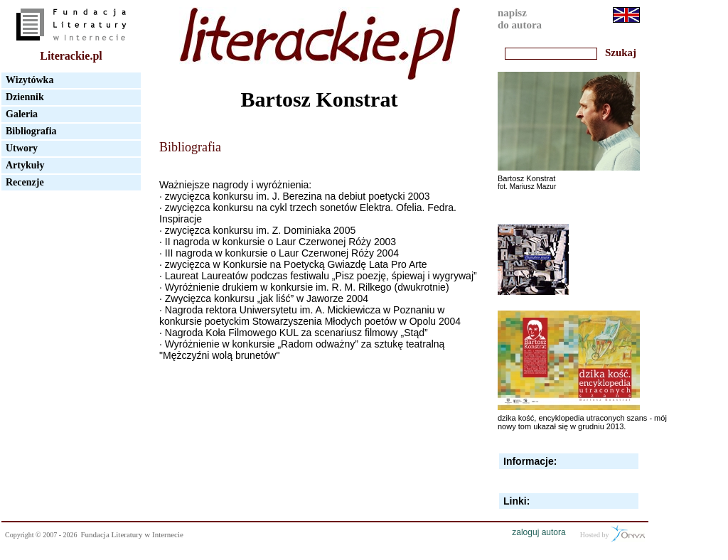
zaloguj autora (539, 532)
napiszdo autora (520, 19)
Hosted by (612, 534)
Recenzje (25, 182)
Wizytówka (30, 80)
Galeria (22, 114)
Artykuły (25, 165)
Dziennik (25, 97)
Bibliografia (31, 131)
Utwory (22, 148)
